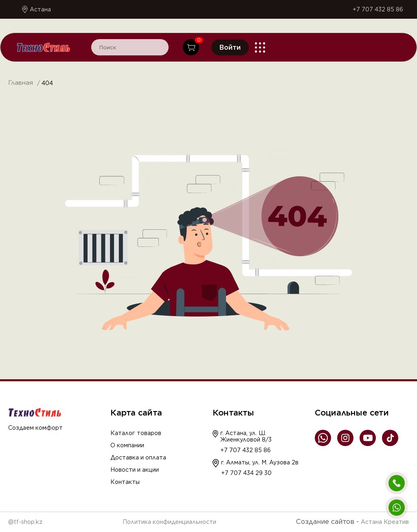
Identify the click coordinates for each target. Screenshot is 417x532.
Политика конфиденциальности (169, 522)
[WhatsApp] (323, 439)
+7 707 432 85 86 (378, 9)
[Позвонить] (397, 483)
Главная (21, 83)
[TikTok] (390, 439)
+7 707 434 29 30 (246, 473)
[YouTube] (368, 439)
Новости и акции (135, 470)
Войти (230, 47)
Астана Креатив (385, 522)
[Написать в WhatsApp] (397, 508)
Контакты (125, 482)
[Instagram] (345, 439)
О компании (127, 445)
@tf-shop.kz (25, 522)
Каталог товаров (136, 433)
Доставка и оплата (138, 457)
